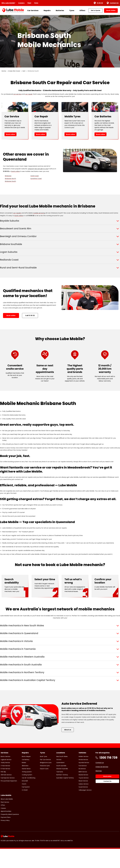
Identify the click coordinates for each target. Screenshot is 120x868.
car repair (29, 94)
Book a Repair (26, 776)
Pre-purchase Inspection (9, 800)
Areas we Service (102, 786)
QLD (24, 71)
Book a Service (5, 776)
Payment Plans (6, 837)
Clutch (24, 803)
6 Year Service (5, 788)
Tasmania (60, 791)
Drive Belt (25, 800)
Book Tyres (44, 776)
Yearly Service (5, 782)
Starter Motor (26, 788)
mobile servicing (39, 213)
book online (15, 171)
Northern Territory (62, 794)
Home (4, 71)
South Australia (61, 785)
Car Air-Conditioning (29, 797)
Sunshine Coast (36, 179)
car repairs (17, 213)
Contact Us (113, 3)
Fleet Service (5, 821)
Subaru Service (84, 803)
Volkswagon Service (85, 809)
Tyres (72, 10)
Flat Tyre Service (45, 779)
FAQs (36, 3)
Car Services (33, 10)
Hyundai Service (84, 782)
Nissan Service (83, 800)
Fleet (29, 3)
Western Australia (62, 788)
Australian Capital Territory (65, 797)
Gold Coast (35, 176)
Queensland (60, 782)
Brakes (24, 782)
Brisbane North (10, 179)
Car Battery (26, 779)
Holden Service (83, 776)
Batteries (60, 10)
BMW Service (83, 791)
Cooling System (27, 794)
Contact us (100, 782)
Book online (10, 134)
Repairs (47, 10)
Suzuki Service (83, 806)
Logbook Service (6, 779)
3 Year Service (5, 785)
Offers (82, 10)
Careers (21, 3)
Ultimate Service (6, 794)
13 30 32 (98, 3)
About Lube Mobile (7, 818)
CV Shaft (25, 809)
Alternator (25, 785)
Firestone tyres (45, 785)
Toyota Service (84, 797)
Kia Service (82, 788)
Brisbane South (10, 181)
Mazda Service (83, 794)
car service (17, 94)
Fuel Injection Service (8, 797)
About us (68, 749)
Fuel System (26, 806)
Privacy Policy (5, 840)
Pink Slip (3, 791)
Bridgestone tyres (46, 782)
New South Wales (62, 776)
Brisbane (8, 176)
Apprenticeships (6, 830)
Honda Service (83, 779)
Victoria (59, 779)
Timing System (27, 791)
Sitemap (99, 790)
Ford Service (83, 785)
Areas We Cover (14, 71)
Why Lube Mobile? (8, 3)
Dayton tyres (44, 788)
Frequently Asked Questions (10, 833)
